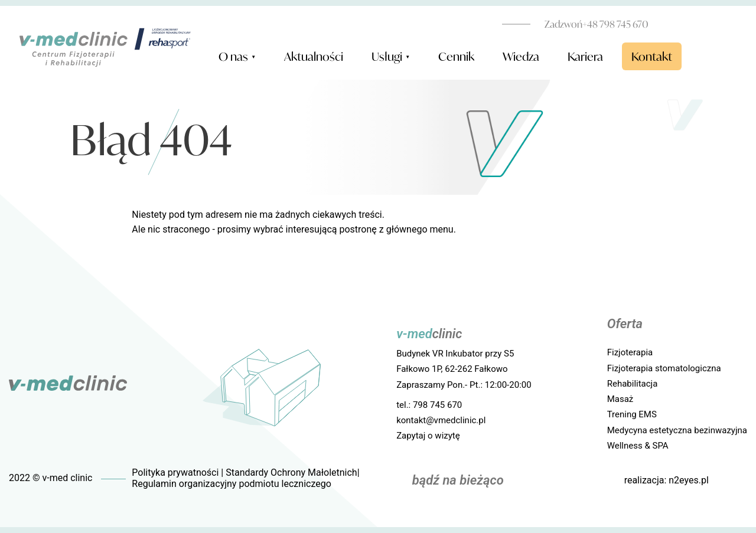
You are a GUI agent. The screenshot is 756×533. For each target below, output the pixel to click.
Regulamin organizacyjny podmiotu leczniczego (231, 484)
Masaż (620, 399)
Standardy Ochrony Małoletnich (291, 472)
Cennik (456, 56)
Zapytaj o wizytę (428, 436)
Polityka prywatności (175, 472)
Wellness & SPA (638, 446)
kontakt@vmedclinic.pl (441, 420)
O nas (237, 57)
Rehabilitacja (633, 384)
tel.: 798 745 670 (429, 405)
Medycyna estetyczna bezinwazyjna (677, 430)
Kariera (585, 56)
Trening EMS (632, 414)
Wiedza (521, 56)
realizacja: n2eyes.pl (667, 480)
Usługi (391, 57)
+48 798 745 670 (597, 24)
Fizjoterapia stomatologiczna (664, 368)
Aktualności (314, 56)
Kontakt (652, 56)
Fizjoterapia (630, 352)
